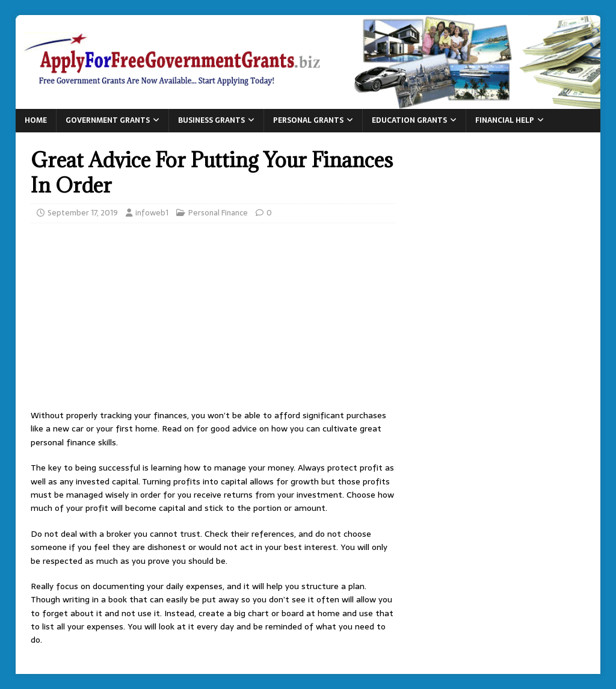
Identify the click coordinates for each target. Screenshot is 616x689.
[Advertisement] (213, 320)
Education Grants (409, 120)
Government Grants (108, 120)
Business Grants (211, 120)
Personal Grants (308, 120)
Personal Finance (218, 213)
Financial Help (505, 120)
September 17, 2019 (83, 213)
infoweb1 (152, 213)
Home (36, 120)
